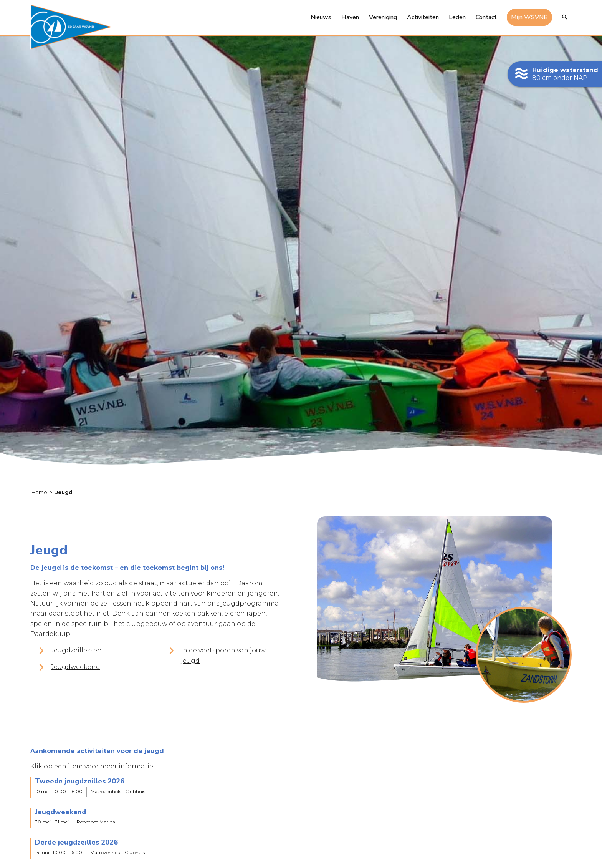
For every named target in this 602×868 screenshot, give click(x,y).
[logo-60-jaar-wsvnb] (71, 27)
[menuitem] (321, 17)
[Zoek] (565, 17)
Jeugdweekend (75, 667)
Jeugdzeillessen (76, 650)
